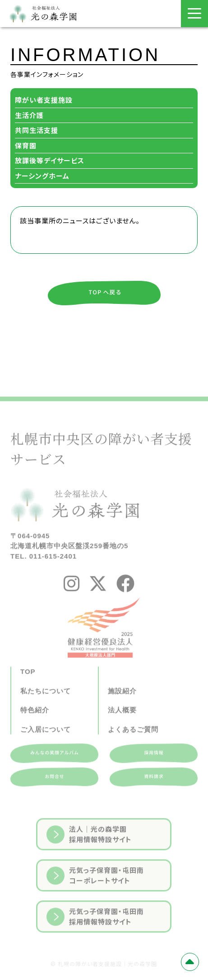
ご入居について (46, 749)
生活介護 (29, 115)
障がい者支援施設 (44, 100)
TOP (28, 691)
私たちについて (46, 710)
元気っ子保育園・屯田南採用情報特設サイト (95, 936)
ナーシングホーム (42, 176)
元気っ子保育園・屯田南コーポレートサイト (95, 895)
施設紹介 (122, 710)
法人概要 (122, 729)
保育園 (26, 145)
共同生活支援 (37, 130)
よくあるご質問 (133, 749)
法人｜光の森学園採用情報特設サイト (89, 854)
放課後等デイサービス (50, 160)
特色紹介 (35, 729)
